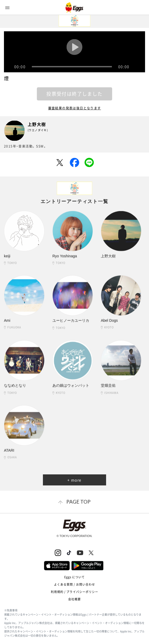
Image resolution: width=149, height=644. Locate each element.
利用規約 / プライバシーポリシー (75, 592)
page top (78, 502)
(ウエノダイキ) (38, 130)
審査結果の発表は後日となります (75, 108)
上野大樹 (37, 124)
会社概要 (74, 599)
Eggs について (75, 577)
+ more (74, 480)
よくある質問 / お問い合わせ (75, 584)
